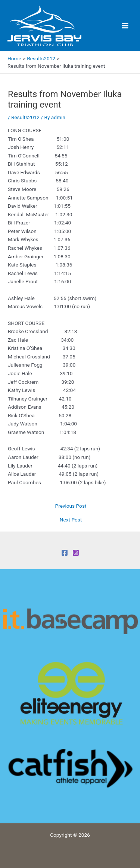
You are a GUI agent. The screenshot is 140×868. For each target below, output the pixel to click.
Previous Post (71, 506)
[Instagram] (76, 553)
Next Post (71, 520)
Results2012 (25, 117)
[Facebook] (65, 553)
